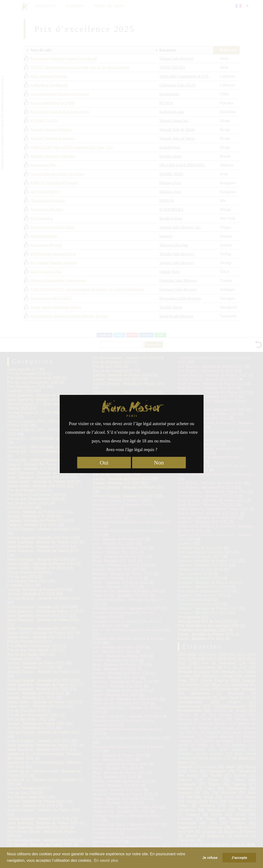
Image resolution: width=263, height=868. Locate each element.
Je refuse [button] (210, 858)
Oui (104, 463)
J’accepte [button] (239, 858)
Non (159, 463)
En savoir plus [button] (106, 860)
